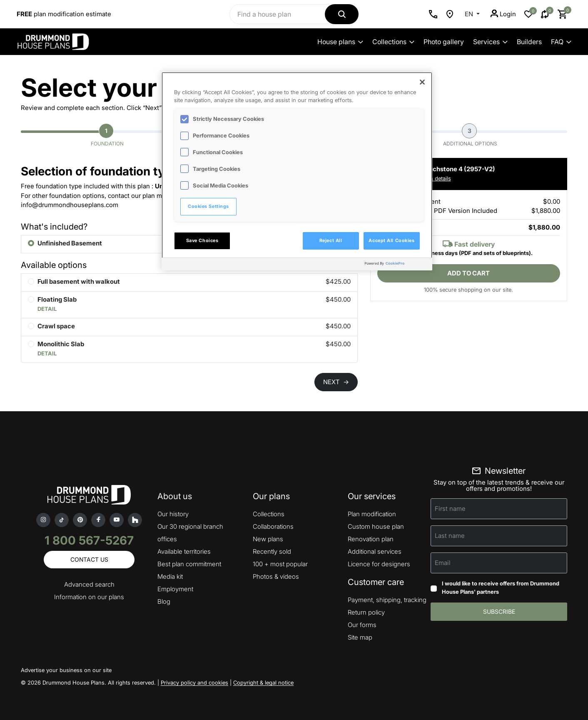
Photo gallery (444, 42)
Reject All (331, 240)
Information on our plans (89, 597)
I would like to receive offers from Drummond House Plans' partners (501, 587)
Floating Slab (57, 299)
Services (490, 42)
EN (470, 14)
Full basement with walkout (79, 281)
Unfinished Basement (70, 243)
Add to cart (468, 273)
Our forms (362, 625)
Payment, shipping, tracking (387, 600)
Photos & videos (276, 576)
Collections (393, 42)
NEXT (336, 382)
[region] (297, 171)
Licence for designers (379, 564)
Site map (360, 637)
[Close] (422, 82)
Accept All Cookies (391, 240)
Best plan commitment (189, 564)
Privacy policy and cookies (194, 682)
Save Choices (202, 240)
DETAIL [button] (47, 309)
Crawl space (56, 326)
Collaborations (273, 526)
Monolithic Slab (61, 344)
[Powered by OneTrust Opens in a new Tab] (396, 265)
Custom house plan (376, 526)
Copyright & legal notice (263, 682)
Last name (450, 536)
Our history (173, 514)
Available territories (184, 551)
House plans (340, 42)
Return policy (366, 612)
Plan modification (372, 514)
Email (443, 563)
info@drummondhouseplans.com (70, 205)
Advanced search (89, 584)
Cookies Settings (208, 206)
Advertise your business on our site (66, 670)
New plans (268, 539)
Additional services (375, 551)
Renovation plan (371, 539)
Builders (529, 42)
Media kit (170, 576)
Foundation (107, 135)
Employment (175, 589)
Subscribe (499, 611)
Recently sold (272, 551)
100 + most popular (280, 564)
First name (450, 509)
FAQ (561, 42)
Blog (164, 601)
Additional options (470, 135)
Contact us (89, 559)
